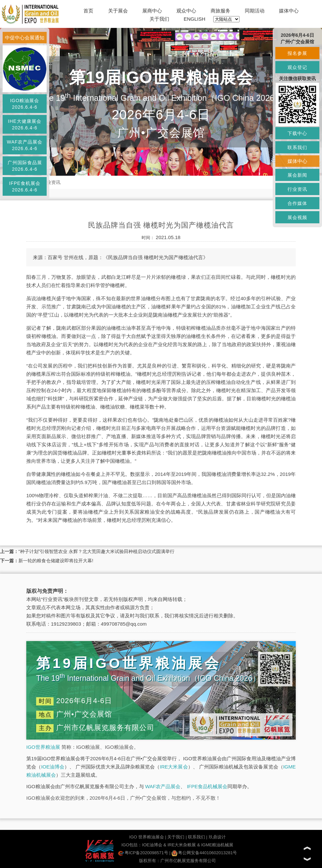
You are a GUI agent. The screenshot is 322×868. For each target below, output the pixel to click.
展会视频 (297, 217)
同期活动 (255, 11)
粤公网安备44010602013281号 (204, 853)
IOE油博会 (53, 767)
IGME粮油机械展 (217, 845)
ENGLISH (195, 19)
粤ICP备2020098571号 (143, 853)
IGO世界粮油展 (43, 747)
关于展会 (118, 11)
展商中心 (152, 11)
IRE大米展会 (174, 767)
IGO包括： (132, 845)
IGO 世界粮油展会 (146, 837)
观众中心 (186, 11)
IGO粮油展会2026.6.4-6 (25, 104)
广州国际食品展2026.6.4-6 (25, 166)
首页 (88, 11)
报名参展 (297, 53)
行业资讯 (51, 182)
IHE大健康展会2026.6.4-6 (24, 124)
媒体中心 (289, 11)
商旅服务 (220, 11)
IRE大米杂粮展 (182, 845)
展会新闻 (297, 175)
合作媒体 (297, 203)
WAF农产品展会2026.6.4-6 (25, 145)
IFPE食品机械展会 (207, 786)
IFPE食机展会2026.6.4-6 (24, 187)
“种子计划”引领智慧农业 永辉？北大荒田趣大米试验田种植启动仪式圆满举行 (96, 551)
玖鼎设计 (217, 837)
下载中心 (297, 133)
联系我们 (196, 837)
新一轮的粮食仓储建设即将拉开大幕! (56, 561)
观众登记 (297, 67)
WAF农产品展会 (163, 786)
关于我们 (159, 19)
